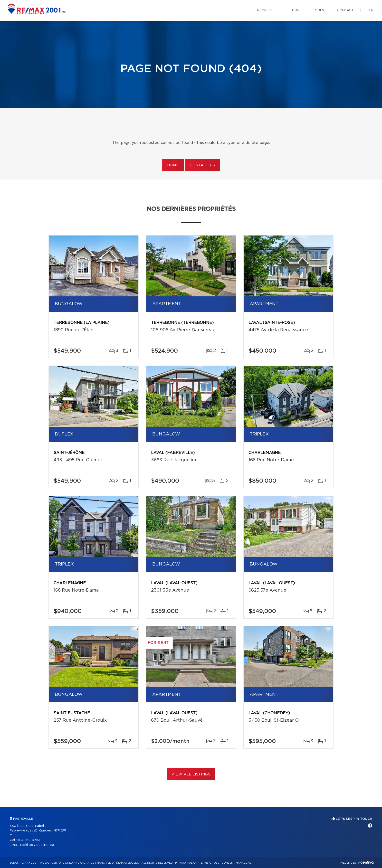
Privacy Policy (186, 863)
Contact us (202, 165)
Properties (267, 10)
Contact (345, 10)
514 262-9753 (29, 840)
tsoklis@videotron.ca (37, 845)
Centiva (366, 862)
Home (173, 165)
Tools (318, 10)
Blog (295, 10)
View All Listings (191, 774)
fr (371, 10)
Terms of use (209, 863)
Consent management (238, 863)
